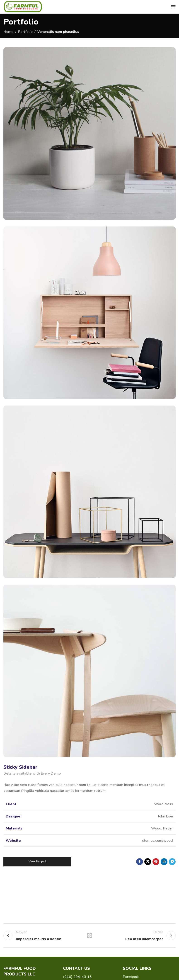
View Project (37, 861)
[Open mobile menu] (173, 7)
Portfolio (25, 32)
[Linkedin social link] (164, 862)
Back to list (89, 936)
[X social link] (148, 862)
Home (8, 32)
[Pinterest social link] (156, 862)
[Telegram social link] (172, 862)
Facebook (131, 977)
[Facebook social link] (140, 862)
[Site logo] (23, 7)
